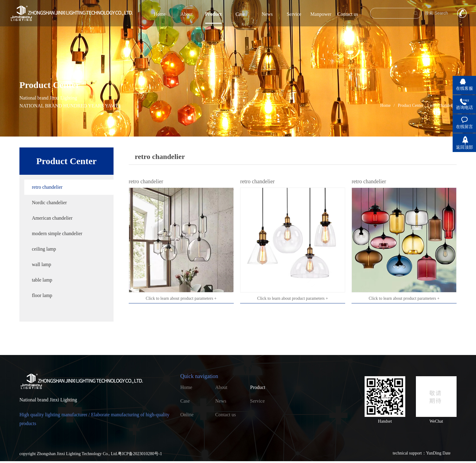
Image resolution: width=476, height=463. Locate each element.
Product (214, 14)
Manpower (321, 14)
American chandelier (52, 218)
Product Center (411, 105)
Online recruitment (192, 416)
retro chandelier (47, 187)
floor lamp (42, 295)
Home (160, 14)
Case (240, 14)
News (267, 14)
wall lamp (42, 264)
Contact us (348, 14)
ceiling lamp (44, 249)
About (186, 14)
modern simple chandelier (57, 233)
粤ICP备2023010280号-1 (140, 454)
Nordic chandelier (49, 203)
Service (294, 14)
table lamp (42, 280)
